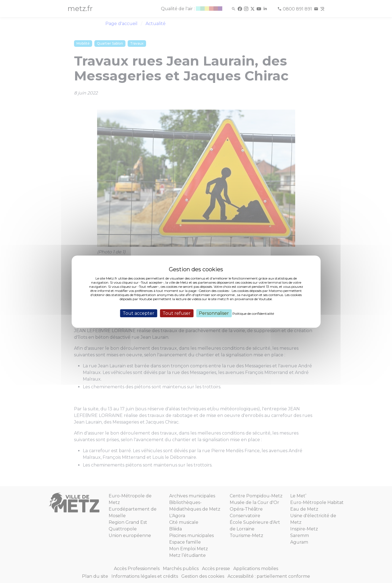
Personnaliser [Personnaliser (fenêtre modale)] (214, 313)
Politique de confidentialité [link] (253, 313)
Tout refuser (177, 313)
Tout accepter (139, 313)
